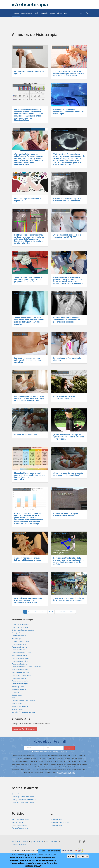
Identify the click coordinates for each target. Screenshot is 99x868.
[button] (87, 13)
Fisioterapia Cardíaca (19, 644)
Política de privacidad (19, 844)
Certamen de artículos (19, 825)
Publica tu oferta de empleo (60, 822)
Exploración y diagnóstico (21, 641)
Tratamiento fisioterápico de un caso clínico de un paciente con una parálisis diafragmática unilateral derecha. (29, 321)
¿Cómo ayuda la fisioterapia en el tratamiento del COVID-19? (67, 236)
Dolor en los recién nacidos (26, 435)
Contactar (25, 841)
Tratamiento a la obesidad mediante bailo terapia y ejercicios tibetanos (69, 599)
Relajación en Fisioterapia (21, 706)
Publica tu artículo (18, 822)
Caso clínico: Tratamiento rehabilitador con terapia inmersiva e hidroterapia (69, 112)
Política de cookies (52, 841)
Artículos (16, 13)
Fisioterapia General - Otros (62, 334)
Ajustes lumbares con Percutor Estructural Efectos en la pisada (28, 559)
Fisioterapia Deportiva (60, 130)
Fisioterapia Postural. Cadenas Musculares (28, 47)
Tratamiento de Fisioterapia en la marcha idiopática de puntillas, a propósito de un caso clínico (28, 279)
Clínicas (60, 13)
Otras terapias (17, 695)
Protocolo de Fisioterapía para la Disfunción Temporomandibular (67, 200)
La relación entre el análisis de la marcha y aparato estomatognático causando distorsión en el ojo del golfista (69, 561)
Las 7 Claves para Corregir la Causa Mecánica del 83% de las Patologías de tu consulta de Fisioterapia (29, 398)
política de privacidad (60, 752)
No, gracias (83, 856)
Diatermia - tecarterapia (20, 627)
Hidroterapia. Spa (18, 687)
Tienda (36, 13)
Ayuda (33, 841)
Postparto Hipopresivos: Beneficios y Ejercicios (30, 72)
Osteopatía (16, 692)
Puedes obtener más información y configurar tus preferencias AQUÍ (34, 864)
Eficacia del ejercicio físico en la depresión (28, 200)
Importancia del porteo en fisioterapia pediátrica (64, 397)
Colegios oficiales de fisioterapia (23, 802)
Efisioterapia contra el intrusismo (23, 797)
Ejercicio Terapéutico (21, 175)
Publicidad (40, 841)
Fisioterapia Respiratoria (61, 211)
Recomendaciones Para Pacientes (24, 701)
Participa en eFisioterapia (20, 819)
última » (72, 612)
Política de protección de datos (66, 773)
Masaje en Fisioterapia (20, 689)
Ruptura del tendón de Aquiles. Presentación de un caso (66, 514)
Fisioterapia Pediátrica (60, 47)
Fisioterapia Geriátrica (60, 85)
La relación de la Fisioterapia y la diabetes (67, 359)
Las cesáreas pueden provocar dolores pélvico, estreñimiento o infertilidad (28, 360)
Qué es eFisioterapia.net (20, 794)
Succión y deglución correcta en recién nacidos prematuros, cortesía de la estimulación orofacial (69, 73)
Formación (44, 13)
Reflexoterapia (17, 703)
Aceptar (71, 856)
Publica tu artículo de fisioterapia (24, 729)
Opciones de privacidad (49, 851)
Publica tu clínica (57, 825)
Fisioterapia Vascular (19, 678)
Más (66, 13)
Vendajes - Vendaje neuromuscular (24, 712)
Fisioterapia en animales (20, 681)
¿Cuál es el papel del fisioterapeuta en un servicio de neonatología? (68, 474)
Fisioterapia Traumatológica (62, 489)
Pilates (14, 698)
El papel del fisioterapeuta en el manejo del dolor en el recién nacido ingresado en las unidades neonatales (29, 476)
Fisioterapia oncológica (20, 684)
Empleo (52, 13)
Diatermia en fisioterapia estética (23, 630)
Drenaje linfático (18, 633)
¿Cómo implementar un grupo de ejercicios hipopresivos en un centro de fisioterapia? (69, 437)
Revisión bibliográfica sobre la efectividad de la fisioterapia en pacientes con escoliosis (67, 320)
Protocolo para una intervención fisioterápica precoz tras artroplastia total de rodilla (28, 600)
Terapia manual (19, 534)
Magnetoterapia (26, 13)
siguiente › (63, 612)
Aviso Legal (16, 841)
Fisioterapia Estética (20, 334)
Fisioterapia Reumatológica (21, 672)
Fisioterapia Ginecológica (20, 658)
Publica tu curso (56, 819)
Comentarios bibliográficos (62, 175)
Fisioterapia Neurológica (22, 85)
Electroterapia (17, 638)
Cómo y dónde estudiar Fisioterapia (24, 799)
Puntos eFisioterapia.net (20, 828)
